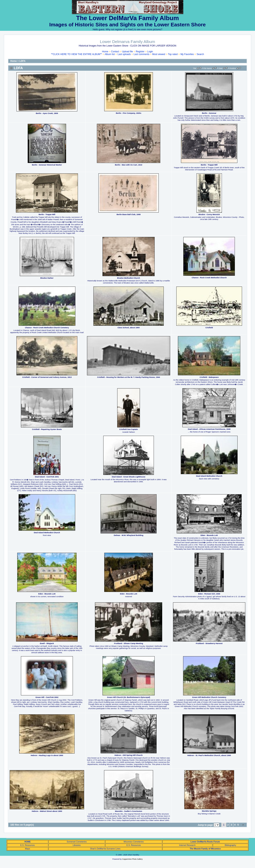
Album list (110, 54)
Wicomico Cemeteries (134, 842)
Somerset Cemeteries (77, 842)
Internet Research (187, 845)
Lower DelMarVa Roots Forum (205, 842)
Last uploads (124, 54)
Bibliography (230, 845)
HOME (28, 842)
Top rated (173, 54)
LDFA (22, 61)
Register (140, 52)
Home (105, 52)
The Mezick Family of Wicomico (205, 849)
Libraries (77, 845)
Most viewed (159, 54)
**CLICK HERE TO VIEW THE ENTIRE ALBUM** (76, 54)
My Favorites (187, 54)
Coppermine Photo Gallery (132, 859)
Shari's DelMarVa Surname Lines (105, 849)
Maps (28, 849)
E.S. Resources (28, 845)
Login (150, 52)
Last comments (141, 54)
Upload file (127, 52)
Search (200, 54)
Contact (115, 52)
